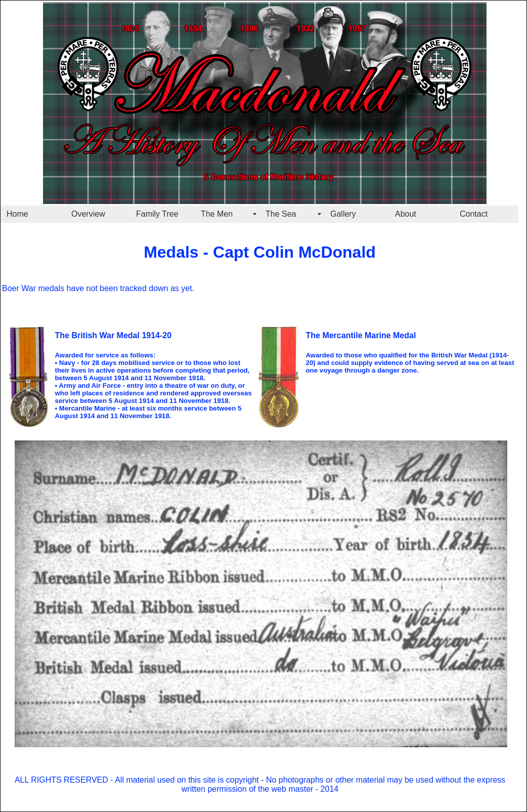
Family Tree (157, 214)
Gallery (343, 214)
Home (17, 214)
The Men (217, 214)
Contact (474, 214)
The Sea (281, 214)
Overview (88, 214)
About (406, 214)
